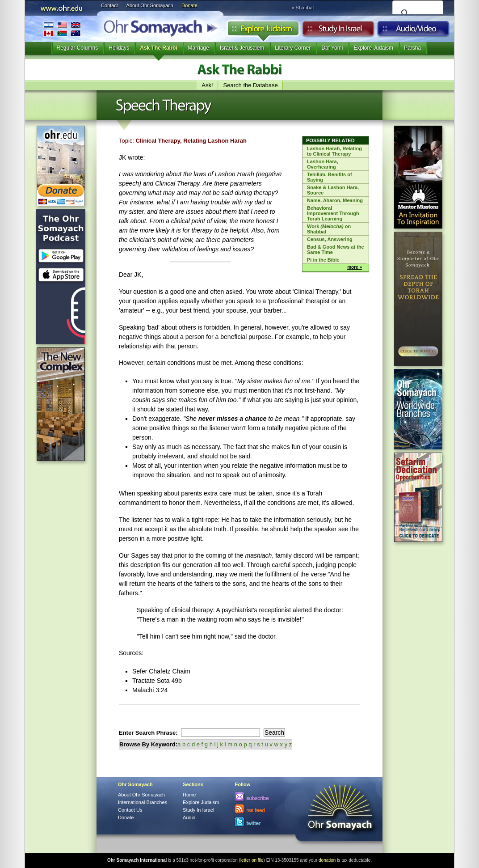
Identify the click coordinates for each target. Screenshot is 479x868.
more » (355, 267)
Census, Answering (330, 239)
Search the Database (251, 85)
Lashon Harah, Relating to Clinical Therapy (334, 151)
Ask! (207, 85)
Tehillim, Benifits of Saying (330, 177)
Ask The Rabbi (158, 48)
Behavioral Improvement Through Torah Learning (333, 213)
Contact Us (130, 810)
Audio (414, 31)
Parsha (412, 48)
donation (327, 860)
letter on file (252, 860)
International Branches (62, 29)
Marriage (199, 48)
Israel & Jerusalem (242, 48)
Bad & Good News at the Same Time (336, 250)
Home (189, 795)
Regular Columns (78, 48)
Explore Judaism (263, 31)
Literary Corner (293, 48)
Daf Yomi (332, 48)
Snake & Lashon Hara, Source (333, 190)
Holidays (119, 48)
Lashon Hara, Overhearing (323, 164)
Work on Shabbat (329, 229)
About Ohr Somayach (150, 5)
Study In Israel (198, 810)
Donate (189, 5)
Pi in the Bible (323, 260)
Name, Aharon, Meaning (335, 200)
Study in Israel (338, 31)
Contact (109, 5)
